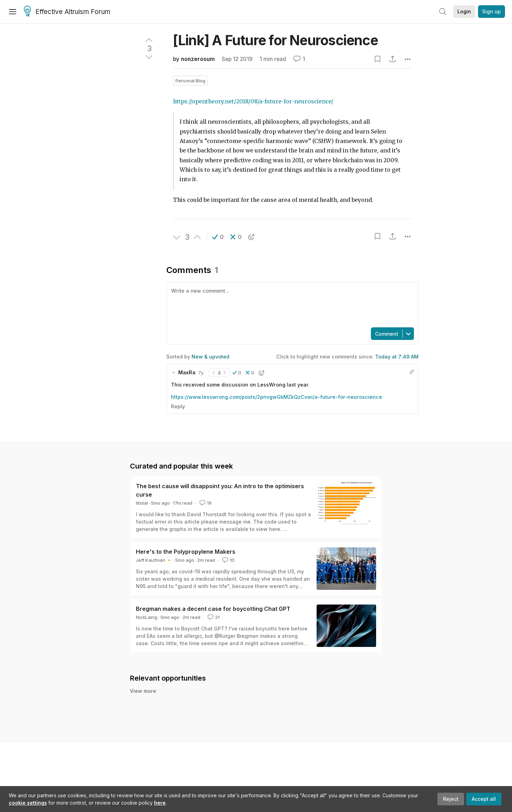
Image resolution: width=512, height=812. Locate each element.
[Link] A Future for (275, 40)
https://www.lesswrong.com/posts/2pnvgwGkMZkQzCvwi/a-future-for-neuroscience (276, 397)
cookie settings (28, 803)
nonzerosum (198, 59)
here (160, 803)
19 (205, 503)
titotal (142, 503)
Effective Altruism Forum (67, 12)
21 (213, 617)
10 (228, 560)
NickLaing (147, 617)
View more (143, 691)
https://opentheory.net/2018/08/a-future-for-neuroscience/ (253, 101)
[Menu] (13, 12)
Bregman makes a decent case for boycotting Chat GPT (213, 609)
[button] (218, 237)
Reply (178, 406)
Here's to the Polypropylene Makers (186, 552)
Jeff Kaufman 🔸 (154, 560)
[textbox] (291, 304)
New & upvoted (210, 357)
